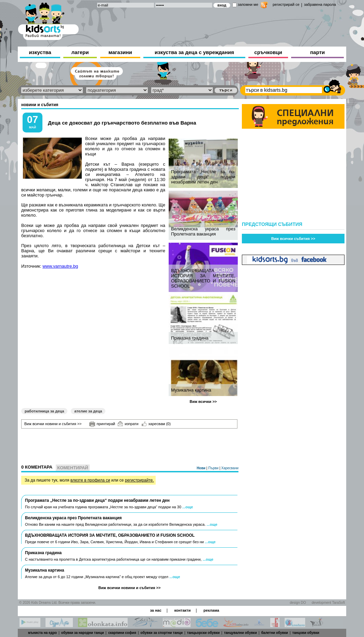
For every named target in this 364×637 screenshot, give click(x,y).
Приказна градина (190, 338)
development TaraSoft (328, 603)
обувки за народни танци (83, 633)
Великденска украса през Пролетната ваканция (203, 231)
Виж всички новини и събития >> (53, 424)
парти (318, 52)
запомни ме (248, 4)
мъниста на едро (42, 633)
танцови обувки (306, 633)
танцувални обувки (240, 633)
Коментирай (73, 468)
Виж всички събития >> (293, 239)
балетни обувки (274, 633)
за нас (155, 610)
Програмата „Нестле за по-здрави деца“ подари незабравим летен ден (203, 177)
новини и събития (40, 105)
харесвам (156, 424)
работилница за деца (44, 411)
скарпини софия (122, 633)
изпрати (128, 424)
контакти (182, 610)
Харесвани (230, 468)
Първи (214, 468)
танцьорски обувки (204, 633)
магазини (120, 52)
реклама (211, 610)
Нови (201, 468)
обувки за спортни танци (162, 633)
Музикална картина (191, 390)
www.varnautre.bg (60, 266)
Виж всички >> (203, 402)
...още (188, 507)
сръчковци (268, 52)
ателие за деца (88, 411)
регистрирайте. (139, 480)
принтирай (102, 424)
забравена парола (320, 4)
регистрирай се (286, 4)
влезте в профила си (90, 480)
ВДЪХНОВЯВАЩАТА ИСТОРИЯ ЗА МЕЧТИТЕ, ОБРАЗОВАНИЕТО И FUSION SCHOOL (203, 278)
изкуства (40, 52)
